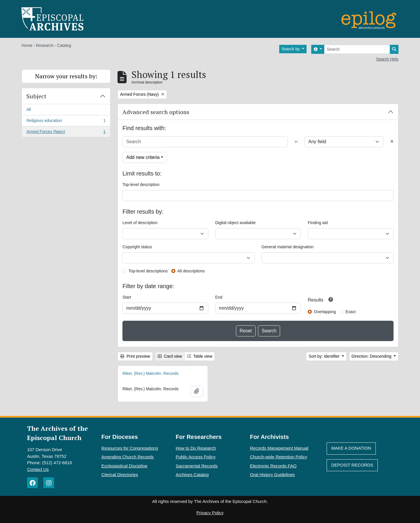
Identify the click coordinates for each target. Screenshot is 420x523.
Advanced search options (156, 112)
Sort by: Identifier (325, 356)
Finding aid (318, 223)
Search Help (387, 59)
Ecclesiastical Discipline (124, 466)
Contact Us (38, 469)
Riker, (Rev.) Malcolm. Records (151, 373)
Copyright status (137, 247)
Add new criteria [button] (143, 157)
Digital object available (235, 223)
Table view (200, 356)
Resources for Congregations (130, 448)
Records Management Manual (279, 448)
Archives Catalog (192, 475)
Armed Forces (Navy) (66, 133)
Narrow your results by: (66, 76)
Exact (351, 312)
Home (27, 45)
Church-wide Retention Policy (278, 457)
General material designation (288, 247)
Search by (291, 49)
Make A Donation (351, 448)
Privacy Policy (210, 513)
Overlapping (325, 312)
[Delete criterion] (392, 142)
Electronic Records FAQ (273, 466)
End (219, 297)
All (29, 109)
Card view (170, 356)
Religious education (66, 122)
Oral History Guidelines (272, 475)
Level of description (140, 223)
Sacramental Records (197, 466)
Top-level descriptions (148, 271)
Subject (37, 96)
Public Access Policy (196, 457)
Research (45, 45)
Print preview (135, 356)
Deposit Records (352, 465)
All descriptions (191, 271)
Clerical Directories (120, 475)
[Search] (357, 49)
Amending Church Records (128, 457)
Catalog (64, 45)
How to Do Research (196, 448)
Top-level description (141, 185)
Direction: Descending (372, 356)
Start (127, 297)
